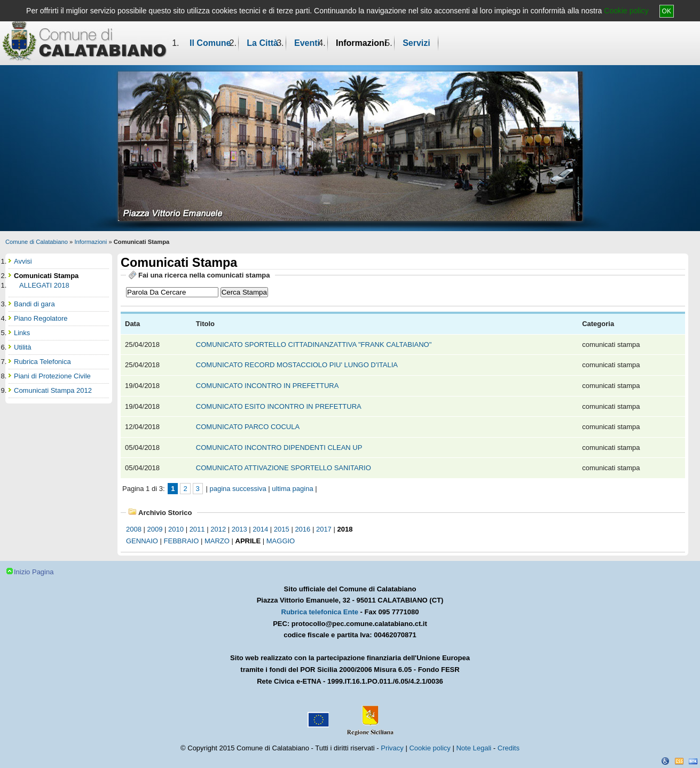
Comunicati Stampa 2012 (53, 390)
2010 (176, 529)
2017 (324, 529)
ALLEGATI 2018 (44, 285)
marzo (217, 541)
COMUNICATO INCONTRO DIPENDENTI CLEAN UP (280, 448)
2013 (239, 529)
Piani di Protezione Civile (52, 376)
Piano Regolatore (41, 318)
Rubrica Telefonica (42, 362)
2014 (260, 529)
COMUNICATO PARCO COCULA (249, 427)
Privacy (392, 748)
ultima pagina (292, 489)
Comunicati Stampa (46, 276)
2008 (134, 529)
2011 (197, 529)
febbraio (182, 541)
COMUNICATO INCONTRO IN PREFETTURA (268, 386)
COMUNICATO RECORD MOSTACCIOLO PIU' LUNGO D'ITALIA (298, 365)
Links (22, 333)
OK (667, 11)
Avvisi (23, 261)
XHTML (693, 761)
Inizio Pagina (34, 572)
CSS (679, 761)
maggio (281, 541)
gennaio (142, 541)
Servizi (416, 43)
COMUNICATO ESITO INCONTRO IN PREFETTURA (280, 406)
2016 (302, 529)
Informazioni (361, 43)
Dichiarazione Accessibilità (665, 761)
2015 (282, 529)
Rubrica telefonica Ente (320, 612)
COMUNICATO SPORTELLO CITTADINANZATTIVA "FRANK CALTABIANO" (315, 345)
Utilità (23, 347)
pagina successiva (238, 489)
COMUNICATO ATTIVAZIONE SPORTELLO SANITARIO (285, 468)
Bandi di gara (34, 304)
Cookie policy (626, 11)
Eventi (307, 43)
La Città (262, 43)
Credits (509, 748)
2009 (155, 529)
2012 (218, 529)
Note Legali (474, 748)
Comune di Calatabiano (37, 242)
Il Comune (210, 43)
